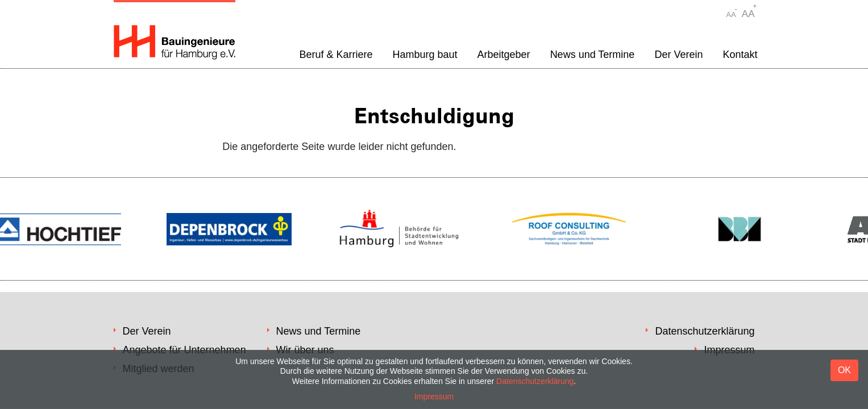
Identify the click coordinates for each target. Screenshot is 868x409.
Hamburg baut (425, 55)
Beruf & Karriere (336, 55)
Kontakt (740, 55)
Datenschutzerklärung (705, 331)
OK (844, 370)
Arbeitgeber (504, 55)
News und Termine (593, 55)
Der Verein (678, 55)
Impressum (434, 397)
